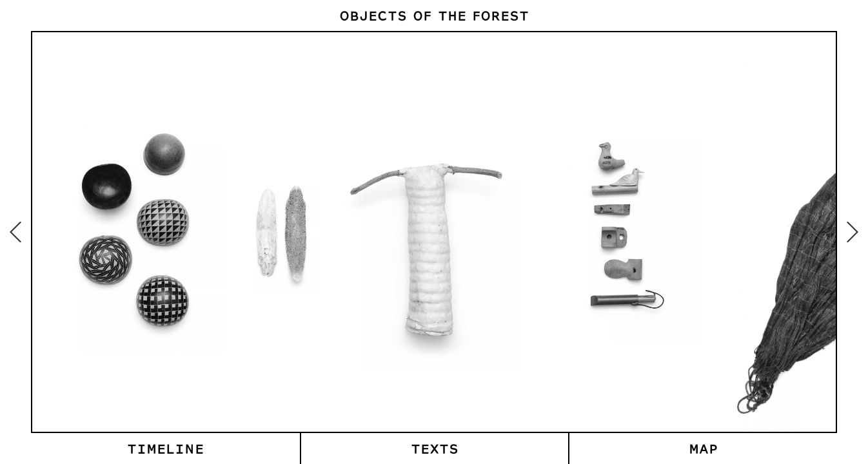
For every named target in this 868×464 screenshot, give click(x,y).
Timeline (165, 448)
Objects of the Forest (434, 15)
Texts (435, 448)
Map (703, 448)
